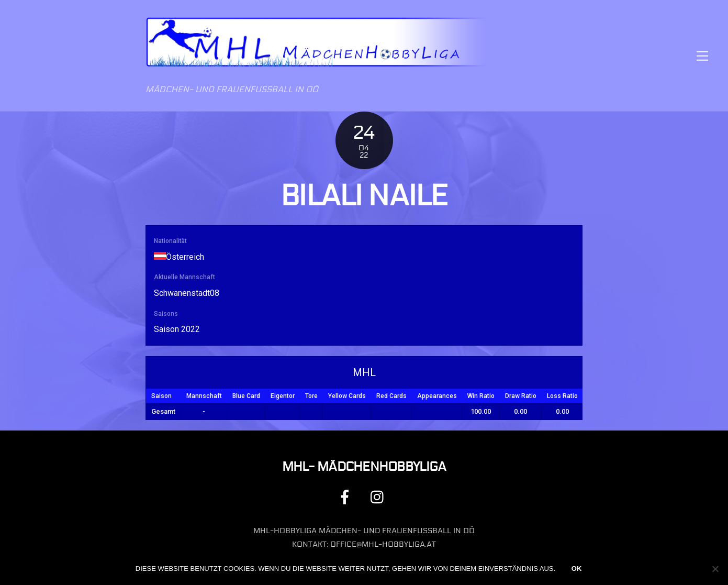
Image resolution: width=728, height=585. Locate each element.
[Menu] (702, 56)
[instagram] (380, 497)
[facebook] (347, 497)
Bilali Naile (364, 196)
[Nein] (715, 569)
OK (577, 569)
